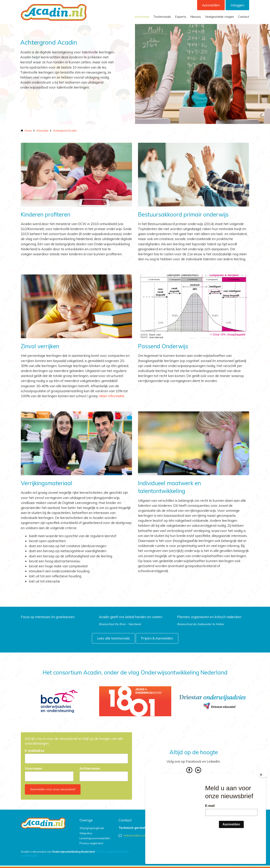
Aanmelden (211, 5)
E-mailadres (35, 751)
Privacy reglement (91, 843)
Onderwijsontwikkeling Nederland (73, 852)
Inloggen (237, 5)
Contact (244, 17)
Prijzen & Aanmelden (157, 638)
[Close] (263, 799)
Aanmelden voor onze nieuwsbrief (53, 789)
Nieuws (196, 17)
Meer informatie (112, 396)
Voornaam (33, 768)
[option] (58, 701)
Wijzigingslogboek (92, 828)
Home (28, 131)
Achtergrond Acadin (65, 131)
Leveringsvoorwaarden (95, 838)
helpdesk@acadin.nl (137, 835)
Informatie (142, 17)
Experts (181, 17)
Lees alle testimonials (113, 638)
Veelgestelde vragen (219, 17)
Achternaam (90, 768)
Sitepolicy (86, 833)
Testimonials (162, 17)
